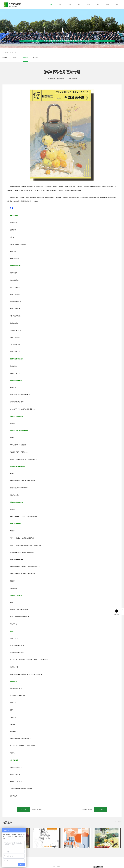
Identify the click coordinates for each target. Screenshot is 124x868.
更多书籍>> (118, 822)
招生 (60, 5)
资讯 (117, 5)
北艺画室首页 (6, 52)
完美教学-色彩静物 (87, 810)
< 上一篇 (24, 810)
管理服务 (5, 58)
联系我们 (36, 58)
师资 (79, 5)
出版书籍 (14, 52)
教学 (98, 5)
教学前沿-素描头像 (37, 810)
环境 (70, 5)
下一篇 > (100, 810)
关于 (51, 5)
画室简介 (15, 58)
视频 (107, 5)
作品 (89, 5)
